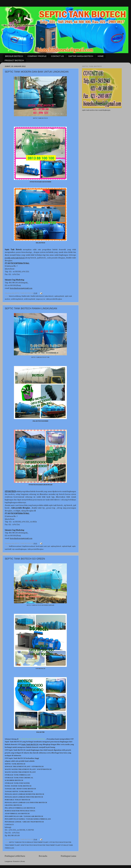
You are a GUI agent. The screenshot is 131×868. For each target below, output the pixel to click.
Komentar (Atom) (19, 861)
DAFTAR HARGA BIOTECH (81, 56)
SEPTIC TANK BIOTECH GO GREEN (25, 559)
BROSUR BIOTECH (14, 56)
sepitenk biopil (67, 546)
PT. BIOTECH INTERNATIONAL (32, 739)
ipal (49, 546)
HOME (101, 56)
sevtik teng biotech (17, 299)
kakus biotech (49, 296)
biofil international (15, 546)
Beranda (43, 856)
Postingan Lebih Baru (15, 856)
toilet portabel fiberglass (35, 549)
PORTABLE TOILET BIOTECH (17, 800)
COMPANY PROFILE (37, 56)
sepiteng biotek (59, 296)
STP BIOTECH (38, 766)
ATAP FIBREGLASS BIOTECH (17, 813)
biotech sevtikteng (15, 296)
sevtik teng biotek (29, 299)
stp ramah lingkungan (19, 549)
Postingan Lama (68, 856)
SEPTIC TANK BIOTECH (15, 764)
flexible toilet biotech (37, 296)
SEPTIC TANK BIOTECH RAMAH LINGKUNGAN (31, 308)
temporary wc (41, 299)
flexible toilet (26, 296)
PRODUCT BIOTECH (14, 60)
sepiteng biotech (56, 546)
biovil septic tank (41, 546)
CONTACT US (57, 56)
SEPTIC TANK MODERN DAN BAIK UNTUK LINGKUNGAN (37, 72)
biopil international (29, 546)
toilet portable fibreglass (54, 299)
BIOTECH (47, 769)
